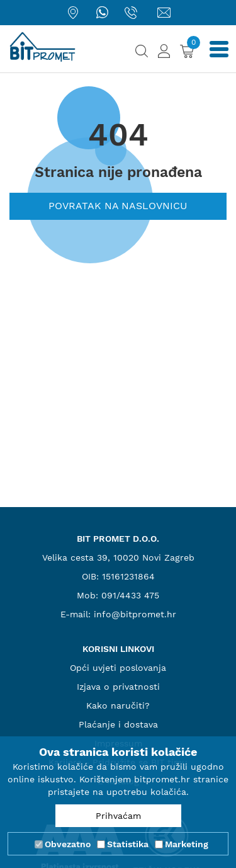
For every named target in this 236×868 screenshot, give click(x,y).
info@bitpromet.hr (135, 614)
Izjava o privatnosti (118, 687)
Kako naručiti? (118, 705)
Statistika (128, 844)
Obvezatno (68, 844)
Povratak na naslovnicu (118, 206)
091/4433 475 (130, 595)
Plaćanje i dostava (118, 724)
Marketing (187, 844)
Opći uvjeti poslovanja (118, 668)
